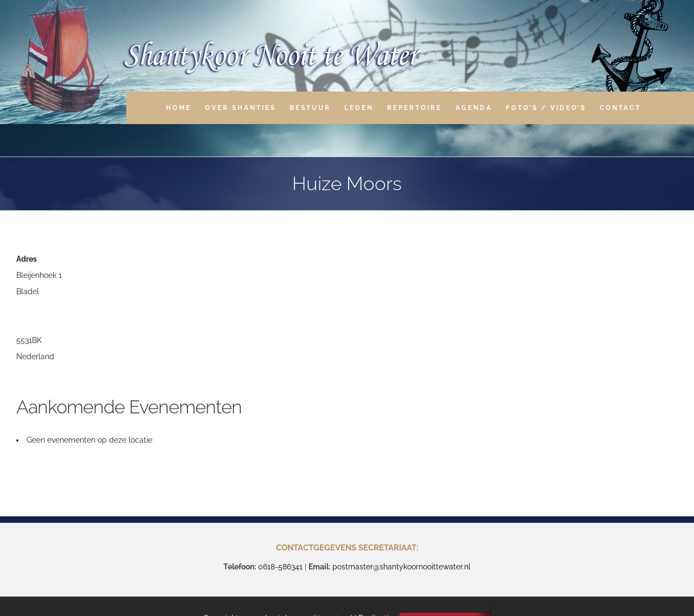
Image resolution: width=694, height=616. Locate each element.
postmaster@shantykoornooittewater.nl (401, 567)
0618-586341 (280, 567)
